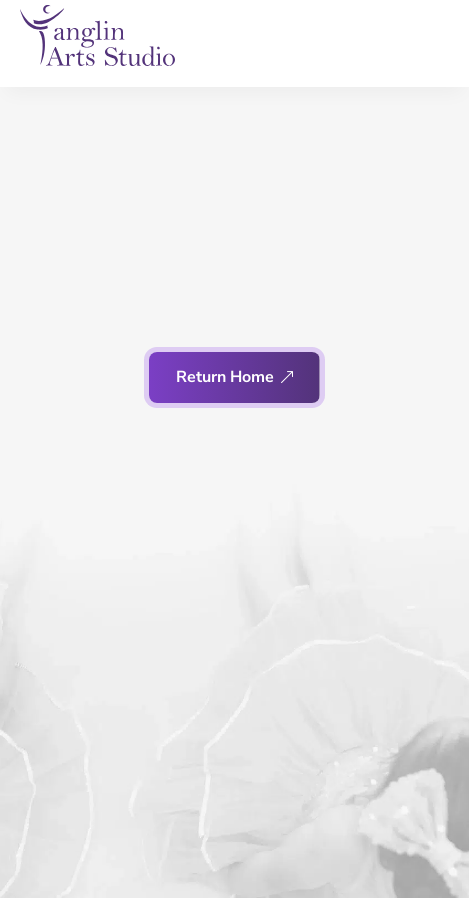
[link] (97, 35)
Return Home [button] (225, 377)
